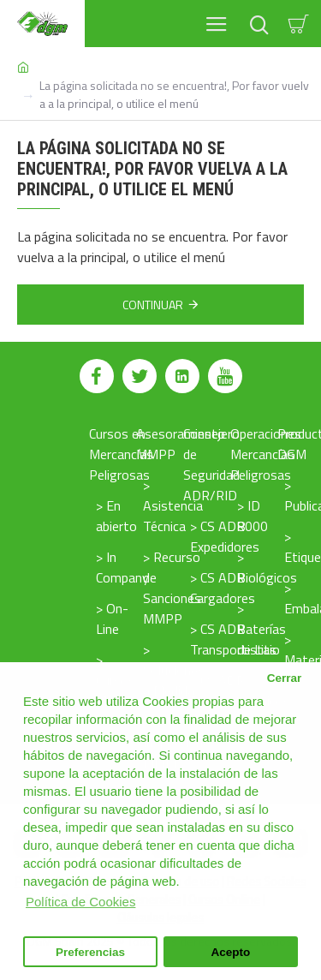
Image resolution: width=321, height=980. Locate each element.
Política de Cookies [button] (80, 902)
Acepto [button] (231, 952)
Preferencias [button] (90, 952)
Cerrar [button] (285, 678)
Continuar (153, 305)
